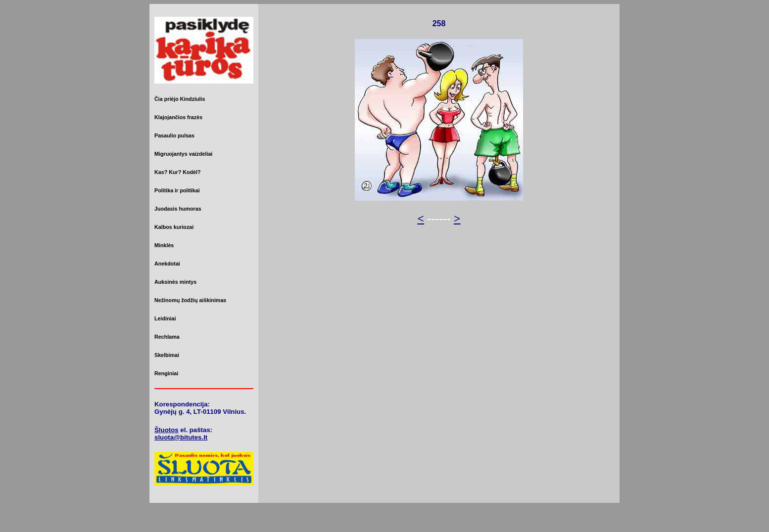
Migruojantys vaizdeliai (183, 154)
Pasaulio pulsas (174, 135)
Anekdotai (167, 264)
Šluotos (167, 430)
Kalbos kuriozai (174, 227)
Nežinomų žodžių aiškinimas (190, 300)
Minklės (164, 245)
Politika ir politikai (177, 190)
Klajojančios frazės (178, 117)
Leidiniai (165, 318)
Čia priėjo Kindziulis (180, 99)
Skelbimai (167, 355)
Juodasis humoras (178, 209)
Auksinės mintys (175, 282)
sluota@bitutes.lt (181, 437)
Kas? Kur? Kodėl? (178, 172)
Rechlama (167, 337)
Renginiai (166, 373)
